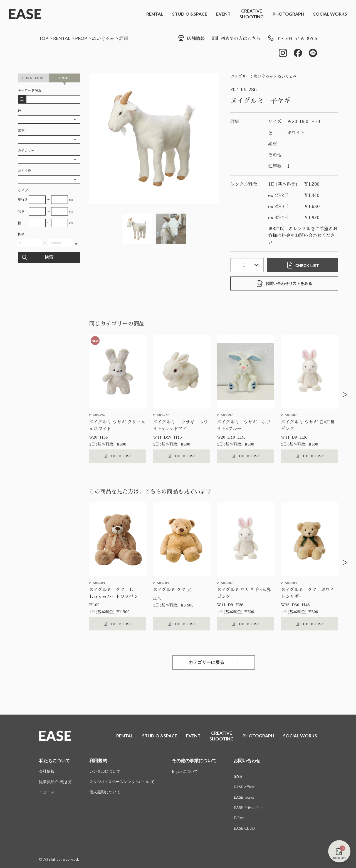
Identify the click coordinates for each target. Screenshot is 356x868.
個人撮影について (105, 792)
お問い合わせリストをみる (284, 283)
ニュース (47, 792)
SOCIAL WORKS (330, 14)
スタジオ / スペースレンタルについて (122, 782)
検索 (49, 257)
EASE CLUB (244, 828)
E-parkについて (185, 772)
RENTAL (155, 14)
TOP (44, 38)
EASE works (244, 797)
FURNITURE (34, 78)
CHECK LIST (303, 265)
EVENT (223, 14)
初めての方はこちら (236, 39)
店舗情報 (191, 39)
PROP (81, 38)
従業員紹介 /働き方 (55, 782)
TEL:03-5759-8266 (292, 39)
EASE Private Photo (249, 808)
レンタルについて (105, 772)
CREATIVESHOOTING (252, 14)
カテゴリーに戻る (214, 662)
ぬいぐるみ (103, 38)
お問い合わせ (247, 761)
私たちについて (55, 761)
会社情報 (47, 772)
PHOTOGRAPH (288, 14)
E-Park (239, 818)
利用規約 (98, 761)
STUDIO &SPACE (190, 14)
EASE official (245, 787)
